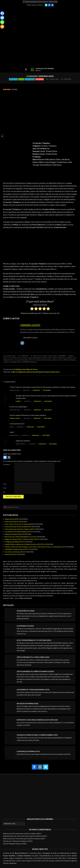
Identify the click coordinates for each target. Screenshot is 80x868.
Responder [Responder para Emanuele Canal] (48, 410)
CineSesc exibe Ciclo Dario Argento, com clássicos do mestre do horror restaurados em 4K (35, 547)
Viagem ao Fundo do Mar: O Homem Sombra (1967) (22, 539)
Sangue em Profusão (10, 362)
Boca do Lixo (13, 79)
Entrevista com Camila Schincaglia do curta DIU (20, 537)
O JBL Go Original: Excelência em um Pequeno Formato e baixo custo (35, 372)
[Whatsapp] (2, 22)
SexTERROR (40, 79)
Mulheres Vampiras (70, 360)
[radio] (32, 309)
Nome (5, 484)
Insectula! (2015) (10, 554)
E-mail (5, 488)
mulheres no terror (58, 360)
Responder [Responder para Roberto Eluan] (47, 390)
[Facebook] (2, 13)
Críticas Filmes (30, 79)
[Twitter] (2, 18)
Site (4, 492)
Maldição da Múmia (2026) (14, 534)
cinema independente (34, 358)
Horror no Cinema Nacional (38, 360)
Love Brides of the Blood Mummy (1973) (18, 532)
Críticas (21, 79)
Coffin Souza (61, 358)
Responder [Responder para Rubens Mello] (46, 435)
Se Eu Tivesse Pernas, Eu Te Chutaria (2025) (19, 524)
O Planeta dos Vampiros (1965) (22, 841)
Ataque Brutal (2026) (12, 519)
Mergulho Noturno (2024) (18, 844)
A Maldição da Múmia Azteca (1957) (17, 549)
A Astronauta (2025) (11, 522)
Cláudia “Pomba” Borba (49, 358)
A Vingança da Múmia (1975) (14, 542)
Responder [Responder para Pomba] (48, 401)
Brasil (25, 358)
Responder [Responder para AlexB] (41, 427)
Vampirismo (33, 362)
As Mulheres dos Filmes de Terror (26, 369)
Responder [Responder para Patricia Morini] (53, 444)
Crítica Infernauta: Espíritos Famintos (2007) (20, 529)
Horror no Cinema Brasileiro (19, 360)
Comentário (7, 464)
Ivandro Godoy (30, 325)
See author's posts (30, 338)
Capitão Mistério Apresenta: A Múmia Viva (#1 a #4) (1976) (25, 544)
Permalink (36, 390)
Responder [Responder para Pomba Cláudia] (48, 418)
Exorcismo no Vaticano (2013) (15, 552)
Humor (49, 360)
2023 (5, 358)
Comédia (69, 358)
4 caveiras (11, 358)
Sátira (19, 362)
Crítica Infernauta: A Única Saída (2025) (18, 527)
